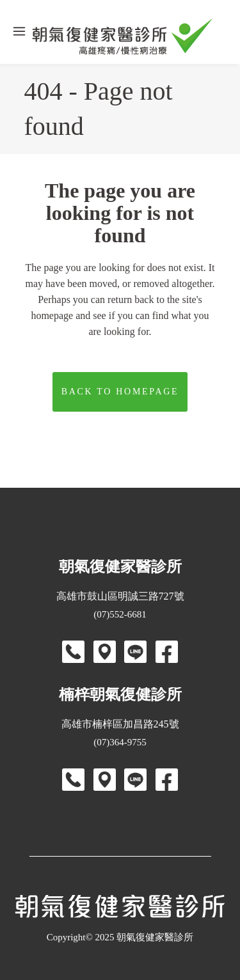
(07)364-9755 (120, 742)
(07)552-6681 (120, 614)
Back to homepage (120, 392)
